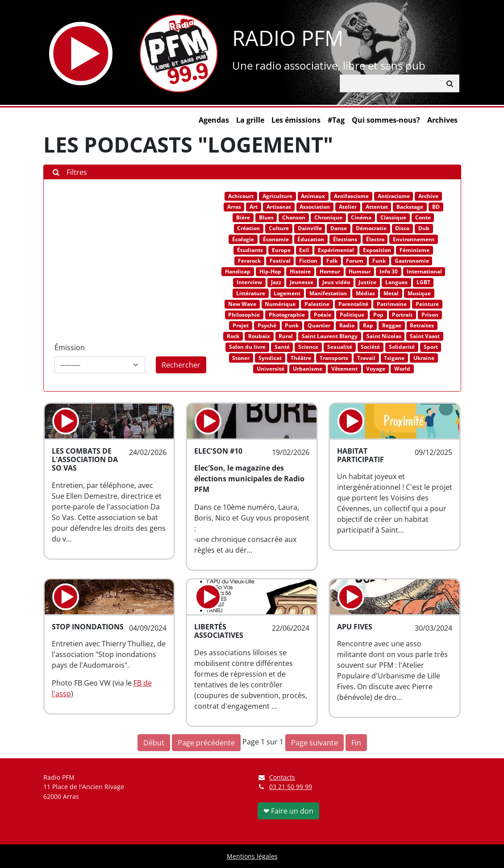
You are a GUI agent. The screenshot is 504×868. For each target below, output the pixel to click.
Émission (70, 347)
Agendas (214, 120)
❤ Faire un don (288, 811)
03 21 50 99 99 (291, 787)
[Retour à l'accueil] (179, 53)
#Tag (336, 120)
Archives (442, 120)
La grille (250, 120)
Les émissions (296, 120)
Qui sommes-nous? (386, 120)
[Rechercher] (391, 83)
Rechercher (181, 365)
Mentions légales (252, 856)
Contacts (277, 777)
